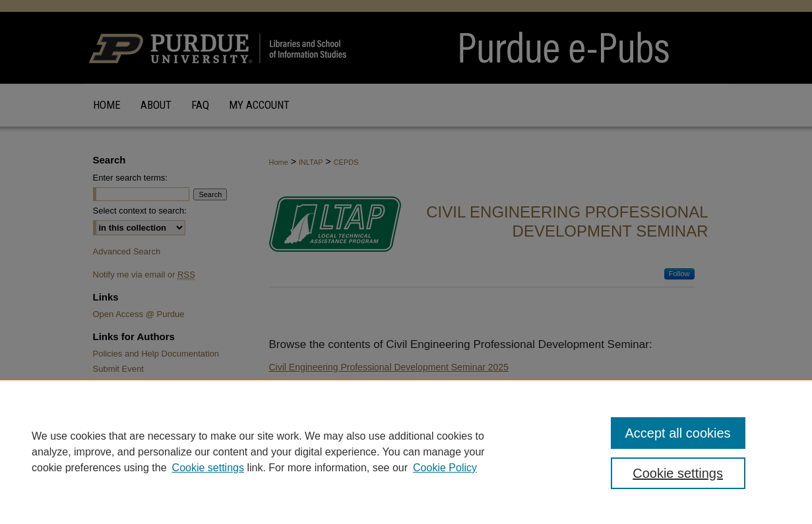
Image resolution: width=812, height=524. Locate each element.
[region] (406, 451)
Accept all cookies (678, 433)
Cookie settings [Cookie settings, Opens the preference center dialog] (678, 473)
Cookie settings (208, 468)
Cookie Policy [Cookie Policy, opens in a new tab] (445, 468)
